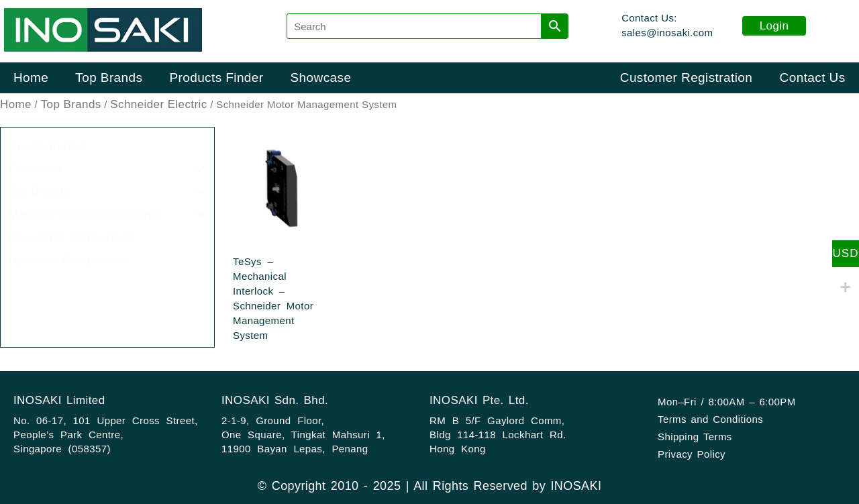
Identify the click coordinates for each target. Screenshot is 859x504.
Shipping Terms (695, 437)
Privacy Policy (692, 454)
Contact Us (813, 78)
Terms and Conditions (710, 419)
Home (31, 78)
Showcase (321, 78)
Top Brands (109, 78)
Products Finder (216, 78)
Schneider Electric (158, 104)
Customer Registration (686, 78)
